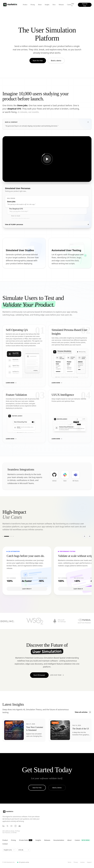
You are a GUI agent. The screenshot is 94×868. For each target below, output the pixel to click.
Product (25, 5)
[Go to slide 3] (10, 536)
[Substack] (20, 826)
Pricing (33, 5)
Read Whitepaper (39, 675)
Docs (54, 5)
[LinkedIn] (3, 826)
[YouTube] (11, 826)
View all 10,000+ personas (47, 224)
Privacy (76, 862)
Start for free (85, 5)
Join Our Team (57, 675)
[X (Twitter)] (7, 826)
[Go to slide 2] (7, 536)
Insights (47, 5)
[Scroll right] (90, 536)
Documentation (59, 840)
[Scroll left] (85, 536)
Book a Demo (57, 788)
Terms (69, 862)
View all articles (83, 712)
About (40, 5)
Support (89, 862)
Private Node (26, 840)
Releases (61, 5)
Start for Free (37, 788)
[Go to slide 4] (12, 536)
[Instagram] (15, 826)
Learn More (11, 383)
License (82, 862)
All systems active (23, 862)
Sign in (73, 5)
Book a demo (56, 61)
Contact (5, 844)
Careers (69, 5)
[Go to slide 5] (13, 536)
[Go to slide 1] (3, 536)
